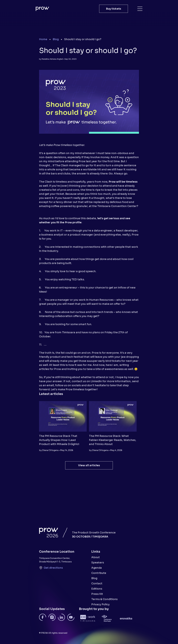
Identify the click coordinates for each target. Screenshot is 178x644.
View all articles (89, 465)
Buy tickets (114, 9)
